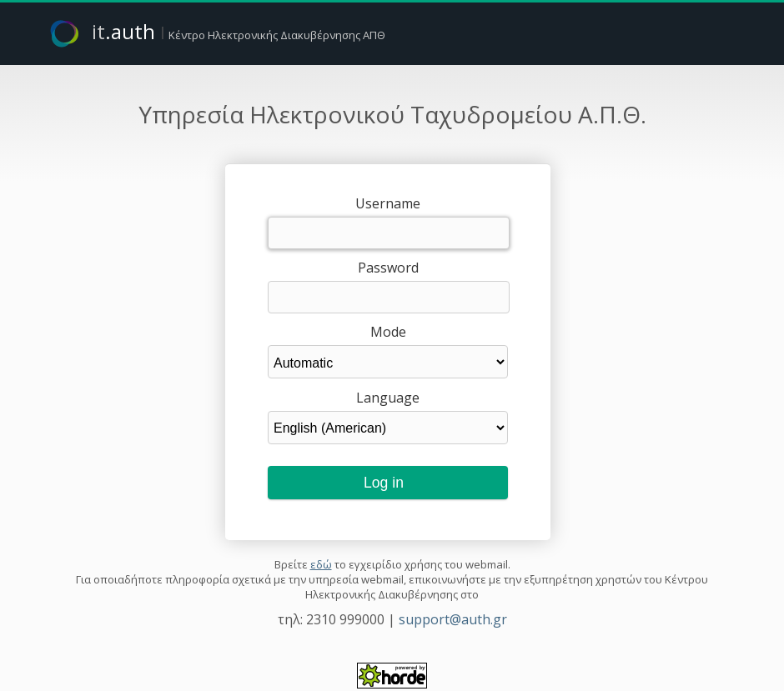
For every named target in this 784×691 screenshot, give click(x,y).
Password (388, 268)
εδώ (321, 564)
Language (388, 398)
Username (388, 203)
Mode (388, 332)
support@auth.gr (453, 619)
